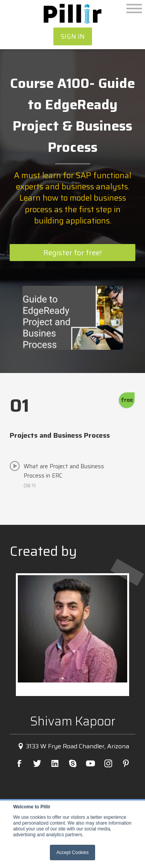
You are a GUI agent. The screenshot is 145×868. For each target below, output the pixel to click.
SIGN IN (73, 36)
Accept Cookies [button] (72, 853)
